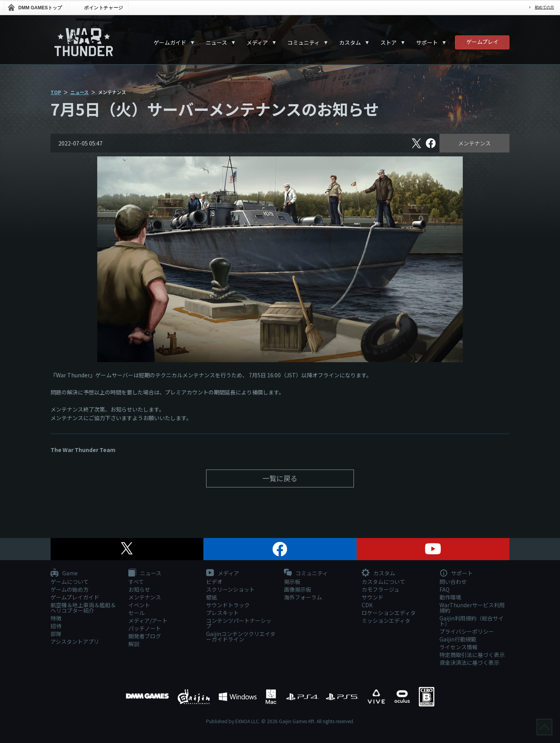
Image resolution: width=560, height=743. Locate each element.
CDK (367, 605)
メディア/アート (148, 620)
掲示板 (292, 582)
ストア (388, 42)
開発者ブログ (145, 636)
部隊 (56, 634)
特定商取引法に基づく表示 (472, 655)
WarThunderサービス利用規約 (472, 608)
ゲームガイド (170, 42)
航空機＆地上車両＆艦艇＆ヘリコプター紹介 (83, 608)
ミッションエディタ (386, 620)
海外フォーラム (303, 597)
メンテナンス (474, 143)
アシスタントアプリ (75, 641)
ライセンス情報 (458, 647)
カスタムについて (383, 582)
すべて (136, 582)
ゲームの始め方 (70, 589)
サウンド (373, 597)
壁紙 (212, 597)
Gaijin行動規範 (458, 639)
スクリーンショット (230, 589)
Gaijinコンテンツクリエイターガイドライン (241, 636)
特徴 (56, 618)
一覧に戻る (280, 478)
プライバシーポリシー (467, 631)
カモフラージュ (381, 589)
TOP (56, 92)
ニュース (216, 42)
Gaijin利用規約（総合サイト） (472, 621)
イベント (139, 605)
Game (64, 573)
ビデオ (214, 582)
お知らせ (139, 589)
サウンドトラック (228, 605)
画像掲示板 (297, 589)
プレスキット (222, 613)
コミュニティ (304, 42)
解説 (134, 644)
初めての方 (544, 7)
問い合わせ (453, 582)
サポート (427, 42)
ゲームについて (70, 582)
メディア (257, 42)
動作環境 (450, 597)
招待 (56, 626)
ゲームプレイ (482, 42)
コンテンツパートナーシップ (239, 623)
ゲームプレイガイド (75, 597)
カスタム (350, 42)
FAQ (444, 589)
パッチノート (145, 628)
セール (136, 613)
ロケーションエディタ (389, 613)
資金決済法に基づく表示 (469, 662)
